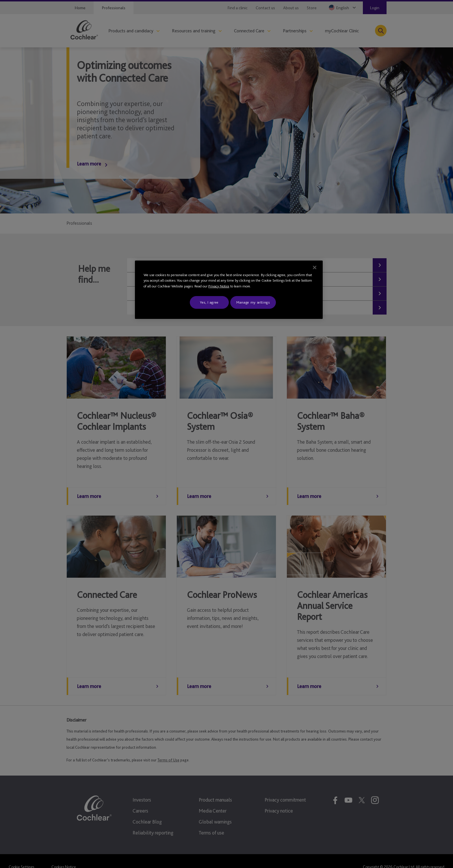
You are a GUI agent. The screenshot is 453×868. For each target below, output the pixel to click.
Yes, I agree (209, 302)
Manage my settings (253, 302)
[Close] (315, 267)
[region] (229, 290)
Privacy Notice (219, 286)
